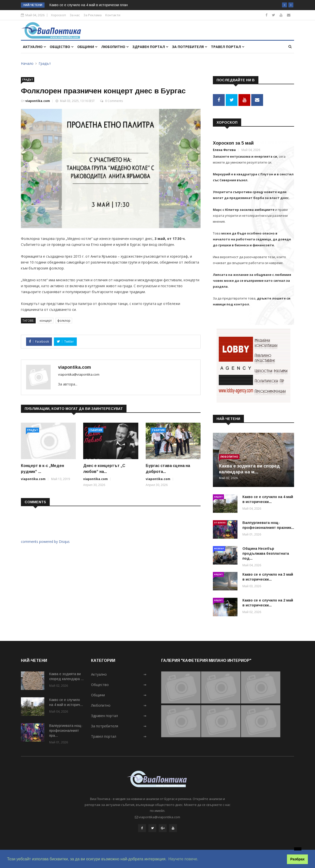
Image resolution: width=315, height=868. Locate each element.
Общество (62, 47)
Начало (27, 63)
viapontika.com (38, 101)
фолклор (64, 321)
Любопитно (115, 47)
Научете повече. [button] (183, 859)
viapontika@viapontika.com (79, 374)
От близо (220, 522)
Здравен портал (150, 47)
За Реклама (93, 15)
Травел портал (228, 47)
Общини (87, 47)
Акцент (218, 496)
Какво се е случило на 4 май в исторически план (89, 5)
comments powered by (45, 542)
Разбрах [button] (298, 859)
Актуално (34, 47)
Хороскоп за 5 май (233, 143)
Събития (96, 430)
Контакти (113, 15)
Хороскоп (58, 15)
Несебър (219, 548)
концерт (46, 321)
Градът (45, 63)
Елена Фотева (224, 149)
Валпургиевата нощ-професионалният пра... (66, 730)
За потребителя (189, 47)
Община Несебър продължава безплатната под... (266, 553)
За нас (75, 15)
